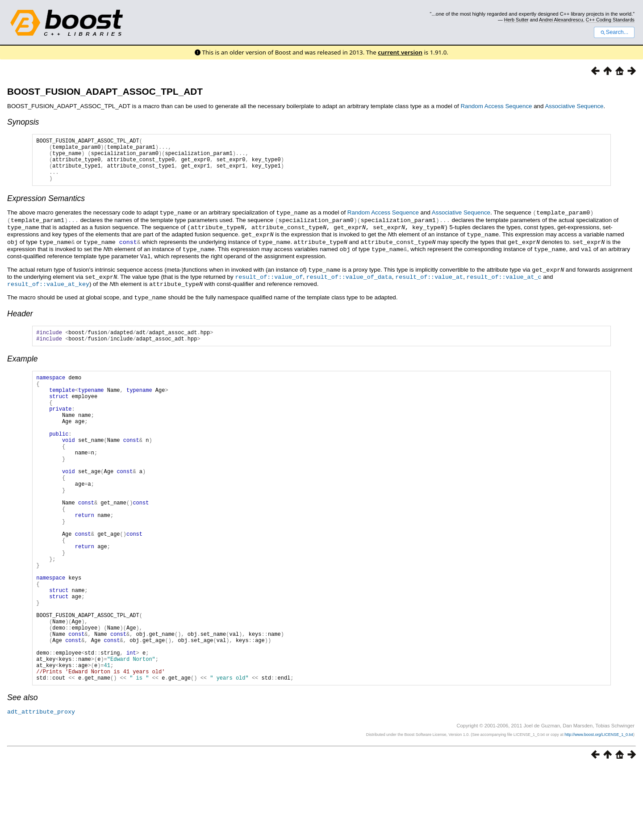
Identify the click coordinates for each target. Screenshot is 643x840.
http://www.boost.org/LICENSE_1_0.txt (599, 807)
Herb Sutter (516, 20)
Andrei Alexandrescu (561, 20)
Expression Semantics (46, 208)
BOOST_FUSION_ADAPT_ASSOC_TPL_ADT (105, 91)
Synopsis (23, 122)
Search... (614, 32)
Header (20, 318)
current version (400, 52)
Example (22, 366)
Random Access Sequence (496, 106)
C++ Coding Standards (610, 20)
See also (22, 770)
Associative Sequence (574, 106)
